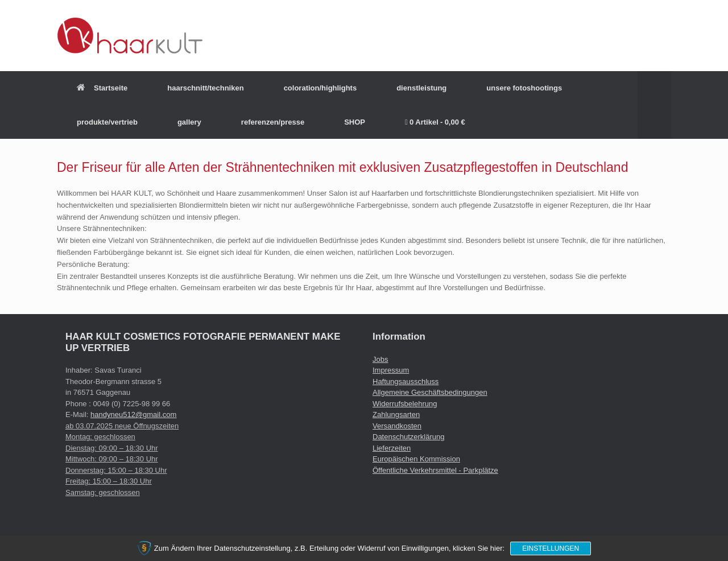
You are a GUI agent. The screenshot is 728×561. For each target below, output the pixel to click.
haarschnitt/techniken (205, 88)
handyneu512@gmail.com (133, 414)
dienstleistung (421, 88)
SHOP (355, 122)
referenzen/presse (273, 122)
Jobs (380, 359)
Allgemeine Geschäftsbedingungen (430, 392)
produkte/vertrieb (107, 122)
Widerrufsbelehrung (405, 404)
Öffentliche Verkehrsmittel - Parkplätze (435, 470)
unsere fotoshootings (524, 88)
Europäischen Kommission (416, 459)
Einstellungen (551, 548)
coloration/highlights (320, 88)
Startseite (102, 88)
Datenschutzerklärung (408, 437)
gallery (189, 122)
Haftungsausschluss (406, 381)
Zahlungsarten (396, 414)
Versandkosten (397, 426)
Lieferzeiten (392, 448)
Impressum (391, 370)
